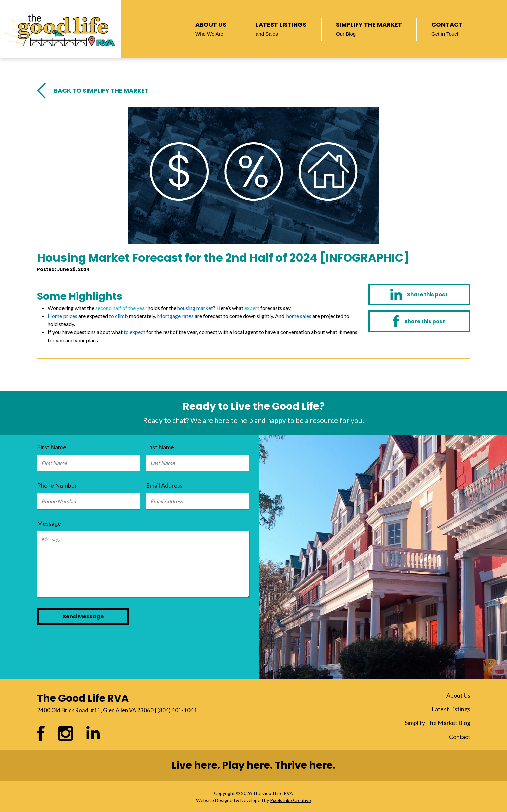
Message (49, 523)
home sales (299, 316)
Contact (447, 28)
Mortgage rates (175, 316)
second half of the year (121, 308)
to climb (118, 316)
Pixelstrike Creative (291, 800)
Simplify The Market (369, 28)
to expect (135, 332)
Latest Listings (281, 28)
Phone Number (57, 485)
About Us (211, 28)
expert (252, 308)
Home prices (62, 316)
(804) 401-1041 (177, 710)
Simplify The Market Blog (437, 723)
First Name (52, 447)
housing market (195, 308)
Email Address (164, 485)
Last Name (160, 447)
